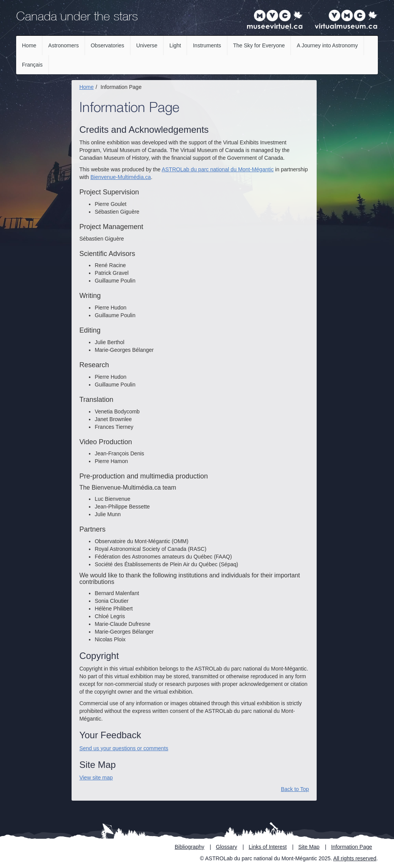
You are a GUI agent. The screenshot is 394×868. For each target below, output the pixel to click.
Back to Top (295, 789)
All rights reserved (355, 858)
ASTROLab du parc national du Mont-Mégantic (218, 169)
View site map (96, 778)
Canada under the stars (77, 18)
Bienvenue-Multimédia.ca (121, 177)
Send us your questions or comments (124, 748)
